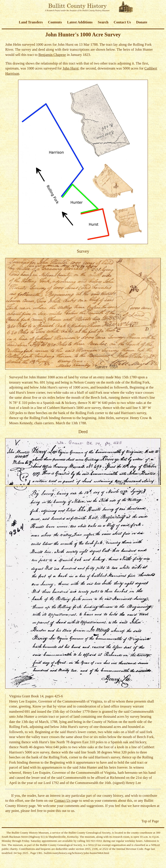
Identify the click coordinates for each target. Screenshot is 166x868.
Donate (142, 22)
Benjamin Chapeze (52, 55)
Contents (55, 22)
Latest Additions (80, 22)
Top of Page (150, 821)
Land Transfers (31, 22)
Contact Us (122, 22)
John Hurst (71, 68)
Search (103, 22)
